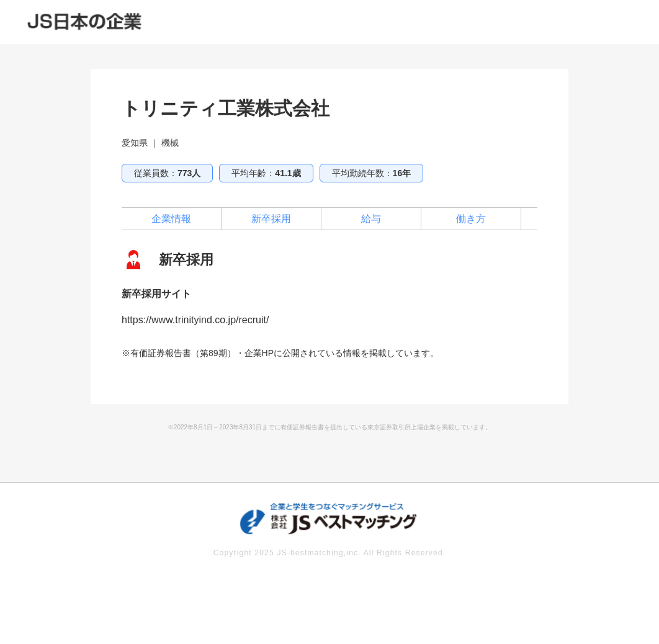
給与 (371, 219)
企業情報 (171, 219)
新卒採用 (271, 219)
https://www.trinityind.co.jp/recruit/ (195, 320)
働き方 (471, 219)
